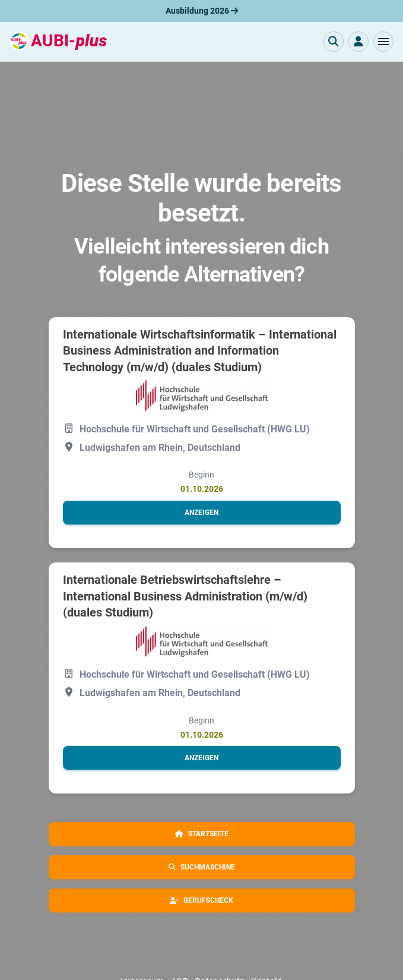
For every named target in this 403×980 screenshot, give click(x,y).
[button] (383, 42)
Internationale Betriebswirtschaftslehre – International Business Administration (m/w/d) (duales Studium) (185, 596)
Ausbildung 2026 (202, 11)
